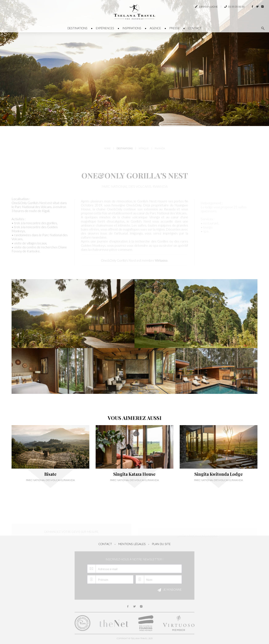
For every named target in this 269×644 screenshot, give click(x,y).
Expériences (105, 28)
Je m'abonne (169, 590)
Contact (195, 28)
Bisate (50, 474)
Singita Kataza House (134, 474)
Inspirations (132, 28)
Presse (175, 28)
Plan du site (161, 544)
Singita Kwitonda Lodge (219, 474)
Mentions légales (132, 544)
